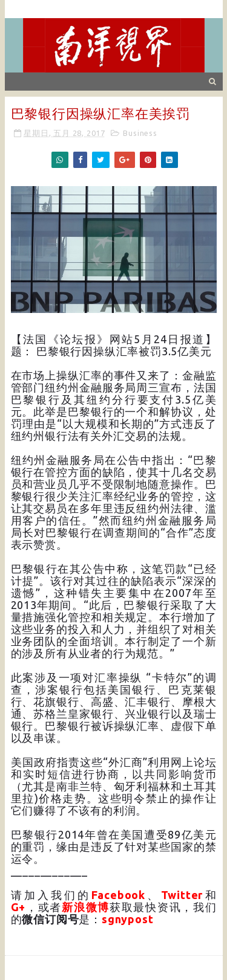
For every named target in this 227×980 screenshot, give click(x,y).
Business (140, 133)
